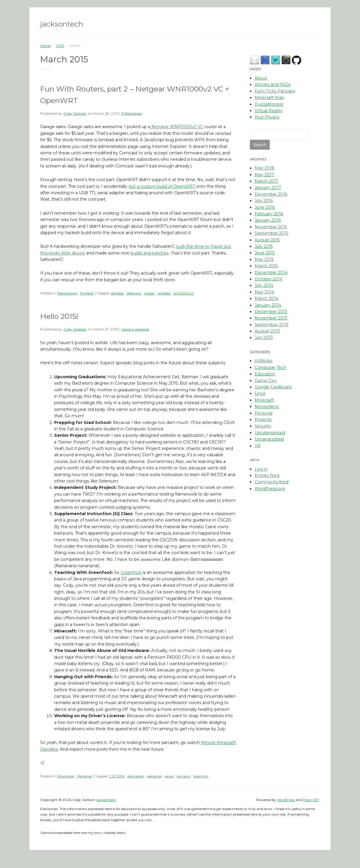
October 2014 (268, 279)
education (136, 776)
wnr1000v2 (183, 293)
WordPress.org (270, 489)
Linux (260, 393)
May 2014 (264, 292)
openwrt (134, 293)
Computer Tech (270, 367)
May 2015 (264, 259)
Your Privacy (267, 117)
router (149, 293)
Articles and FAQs (272, 84)
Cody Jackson (75, 113)
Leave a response (135, 329)
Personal (84, 776)
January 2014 (268, 305)
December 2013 (271, 312)
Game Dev (266, 381)
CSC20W (117, 776)
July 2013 (264, 337)
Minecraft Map (269, 98)
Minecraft (264, 400)
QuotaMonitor (269, 104)
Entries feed (267, 475)
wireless (164, 293)
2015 (60, 46)
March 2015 (266, 266)
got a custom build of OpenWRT (162, 186)
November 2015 (271, 227)
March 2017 (266, 181)
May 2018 (264, 168)
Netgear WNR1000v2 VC (177, 127)
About (261, 78)
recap (169, 776)
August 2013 (267, 331)
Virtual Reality (269, 111)
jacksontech (62, 24)
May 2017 (264, 175)
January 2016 (268, 220)
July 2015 (264, 246)
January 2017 (268, 188)
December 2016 (271, 194)
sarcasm (183, 776)
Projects (87, 293)
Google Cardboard (273, 387)
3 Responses (132, 113)
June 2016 (265, 207)
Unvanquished (269, 439)
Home (45, 46)
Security (263, 426)
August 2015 (267, 240)
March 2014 (266, 298)
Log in (261, 469)
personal (154, 776)
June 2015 (265, 253)
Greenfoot (131, 572)
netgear (117, 293)
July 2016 (264, 201)
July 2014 (264, 285)
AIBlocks (263, 361)
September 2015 (271, 233)
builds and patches (149, 253)
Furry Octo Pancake (275, 91)
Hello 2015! (59, 316)
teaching (201, 776)
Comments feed (271, 482)
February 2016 (269, 214)
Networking (67, 293)
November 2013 (271, 318)
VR (258, 446)
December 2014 (271, 273)
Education (66, 776)
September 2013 (271, 325)
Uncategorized (270, 433)
